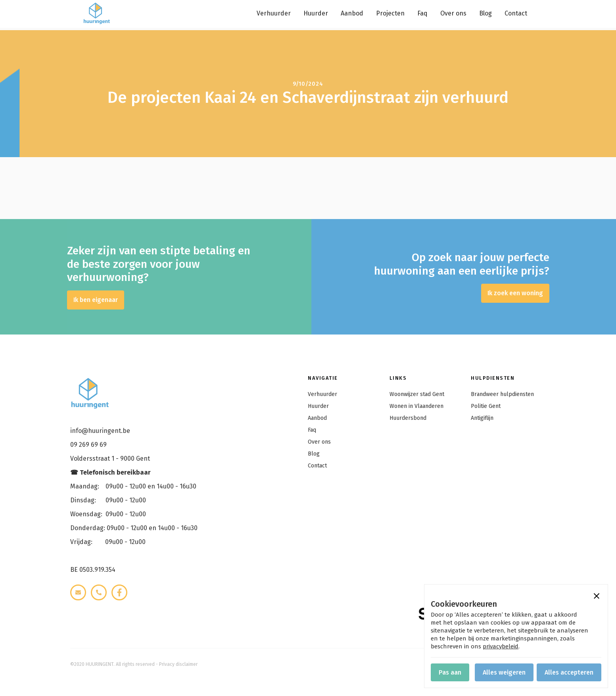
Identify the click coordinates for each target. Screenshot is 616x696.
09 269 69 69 (88, 445)
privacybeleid (501, 646)
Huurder (316, 13)
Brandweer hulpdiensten (502, 394)
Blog (486, 13)
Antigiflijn (482, 418)
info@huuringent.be (100, 431)
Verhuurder (274, 13)
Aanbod (352, 13)
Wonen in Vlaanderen (416, 406)
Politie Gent (486, 406)
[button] (597, 596)
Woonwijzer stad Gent (417, 394)
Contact (516, 13)
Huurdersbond (408, 418)
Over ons (453, 13)
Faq (422, 13)
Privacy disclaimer (178, 664)
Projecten (390, 13)
